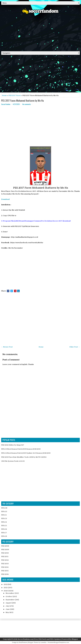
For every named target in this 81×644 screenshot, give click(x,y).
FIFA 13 (4, 518)
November (10, 593)
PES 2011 (5, 556)
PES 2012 (5, 560)
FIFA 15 (4, 526)
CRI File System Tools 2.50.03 (13, 461)
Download (5, 199)
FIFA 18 (4, 536)
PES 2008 (5, 546)
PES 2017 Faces (15, 95)
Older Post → (75, 347)
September (10, 600)
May (8, 612)
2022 (6, 584)
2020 (6, 591)
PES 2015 (5, 571)
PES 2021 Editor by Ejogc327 (13, 445)
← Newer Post (7, 347)
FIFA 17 (4, 533)
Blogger (75, 639)
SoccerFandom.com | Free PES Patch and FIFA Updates (39, 639)
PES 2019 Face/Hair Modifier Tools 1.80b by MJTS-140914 (24, 457)
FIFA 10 (4, 511)
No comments (27, 104)
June (8, 609)
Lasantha (43, 642)
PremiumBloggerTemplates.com (58, 642)
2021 (6, 588)
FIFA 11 (4, 515)
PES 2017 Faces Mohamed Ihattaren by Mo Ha (22, 101)
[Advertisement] (40, 32)
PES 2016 (5, 574)
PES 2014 (5, 567)
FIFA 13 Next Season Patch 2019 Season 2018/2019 (21, 449)
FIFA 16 (4, 529)
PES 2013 (5, 564)
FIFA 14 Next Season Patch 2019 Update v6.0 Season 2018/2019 (26, 453)
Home (4, 95)
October (9, 596)
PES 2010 (5, 553)
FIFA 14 (4, 522)
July (8, 606)
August (9, 603)
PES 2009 (5, 550)
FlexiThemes (23, 642)
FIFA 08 (4, 508)
